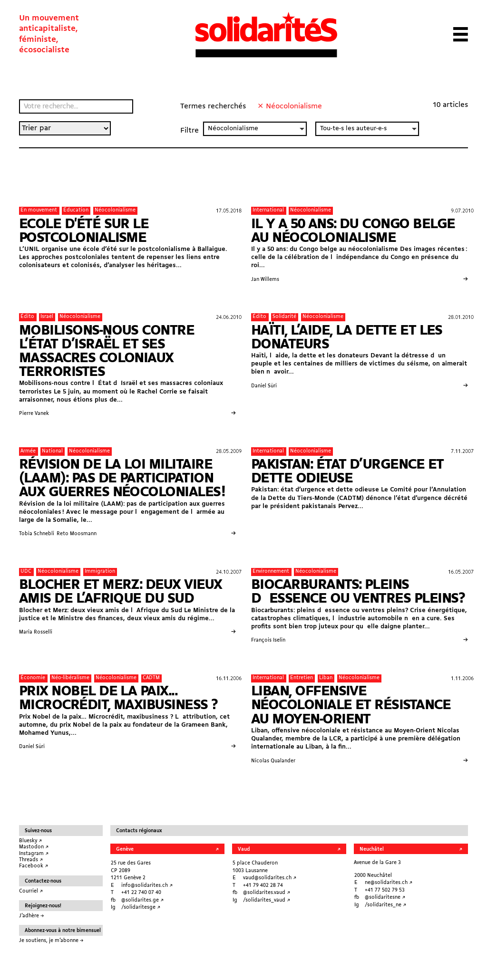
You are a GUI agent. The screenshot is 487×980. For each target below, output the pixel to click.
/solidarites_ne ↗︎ (385, 905)
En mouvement (39, 210)
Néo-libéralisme (70, 678)
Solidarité (284, 317)
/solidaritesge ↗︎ (141, 908)
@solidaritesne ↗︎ (385, 898)
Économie (33, 678)
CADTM (151, 678)
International (268, 210)
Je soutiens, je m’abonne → (51, 941)
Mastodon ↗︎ (34, 847)
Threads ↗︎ (31, 860)
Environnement (271, 572)
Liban (326, 678)
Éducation (76, 210)
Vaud (244, 850)
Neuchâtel (372, 850)
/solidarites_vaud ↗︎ (267, 900)
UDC (26, 572)
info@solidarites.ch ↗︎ (147, 886)
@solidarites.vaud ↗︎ (267, 893)
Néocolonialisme (115, 210)
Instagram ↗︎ (34, 854)
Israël (47, 317)
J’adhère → (31, 916)
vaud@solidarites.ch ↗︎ (270, 878)
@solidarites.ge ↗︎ (142, 900)
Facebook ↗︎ (34, 866)
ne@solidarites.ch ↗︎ (389, 883)
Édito (27, 317)
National (52, 451)
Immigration (100, 572)
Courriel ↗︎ (31, 891)
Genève (125, 850)
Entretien (302, 678)
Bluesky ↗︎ (30, 841)
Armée (28, 451)
